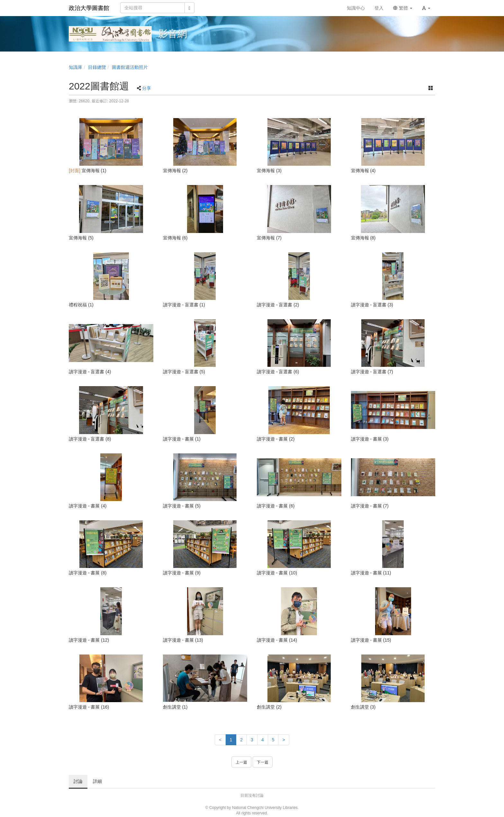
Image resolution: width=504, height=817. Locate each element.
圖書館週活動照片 (130, 67)
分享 (147, 88)
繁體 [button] (403, 8)
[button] (426, 8)
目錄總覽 (97, 67)
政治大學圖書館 (89, 8)
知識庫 (76, 67)
